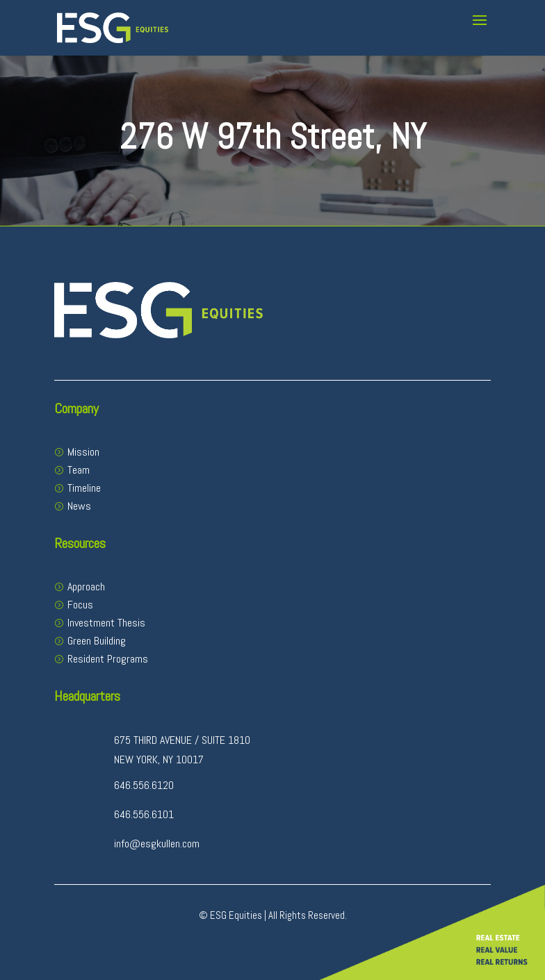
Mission (83, 452)
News (79, 506)
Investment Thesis (106, 623)
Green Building (97, 641)
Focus (80, 605)
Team (79, 470)
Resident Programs (108, 659)
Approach (86, 587)
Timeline (84, 488)
